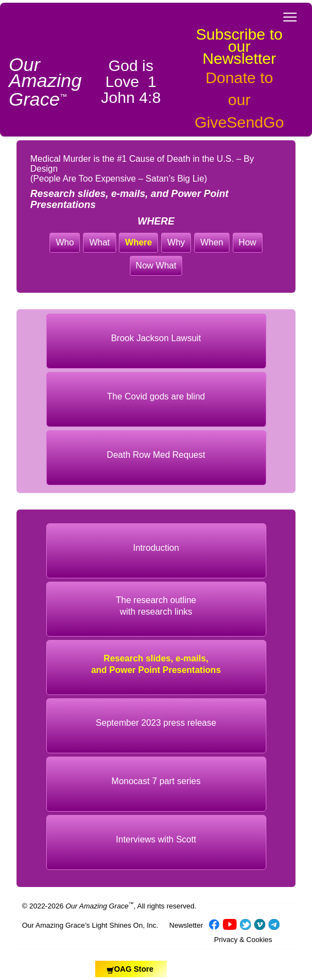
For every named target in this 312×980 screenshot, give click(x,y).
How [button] (248, 242)
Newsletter (186, 925)
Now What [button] (156, 265)
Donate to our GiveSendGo (239, 100)
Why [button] (176, 242)
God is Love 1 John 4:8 (131, 81)
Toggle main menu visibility (291, 14)
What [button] (99, 242)
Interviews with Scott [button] (156, 839)
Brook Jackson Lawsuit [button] (156, 338)
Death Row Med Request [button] (156, 455)
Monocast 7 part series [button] (156, 781)
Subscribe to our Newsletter (239, 46)
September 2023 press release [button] (156, 723)
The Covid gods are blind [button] (156, 396)
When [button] (212, 242)
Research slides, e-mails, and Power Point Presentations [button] (156, 664)
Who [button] (65, 242)
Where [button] (138, 242)
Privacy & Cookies (243, 940)
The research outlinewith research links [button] (156, 606)
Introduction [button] (156, 548)
